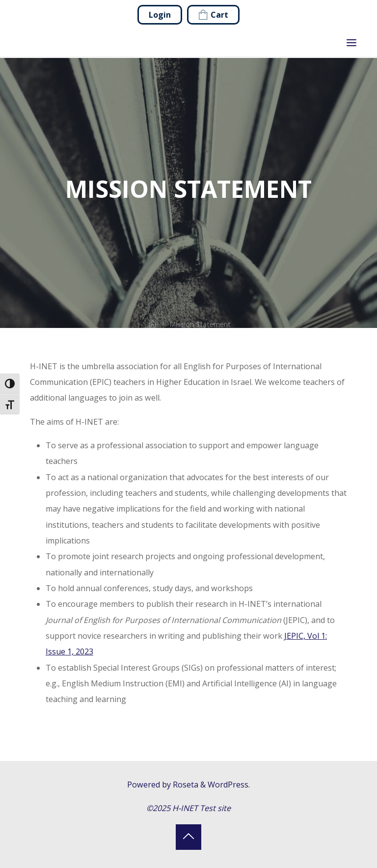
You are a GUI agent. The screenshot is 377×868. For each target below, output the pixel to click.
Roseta (185, 785)
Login (160, 15)
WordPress (228, 785)
